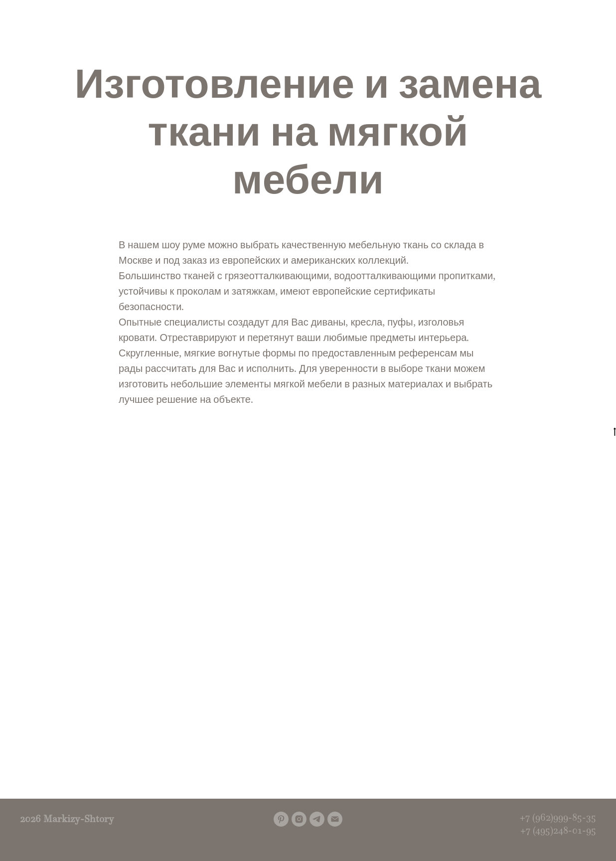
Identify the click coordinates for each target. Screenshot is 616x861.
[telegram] (317, 819)
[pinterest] (281, 819)
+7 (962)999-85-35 (558, 817)
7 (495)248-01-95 (561, 830)
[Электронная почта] (335, 819)
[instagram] (299, 819)
